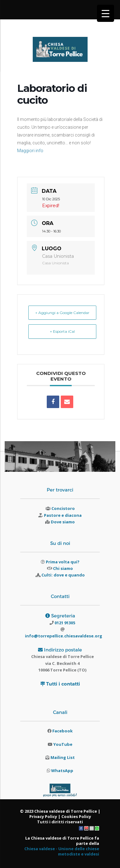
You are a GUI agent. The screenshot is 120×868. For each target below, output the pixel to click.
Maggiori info (30, 151)
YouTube (63, 744)
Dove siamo (63, 522)
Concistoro (63, 508)
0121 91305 (64, 623)
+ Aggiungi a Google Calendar (62, 313)
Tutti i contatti (63, 684)
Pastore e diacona (63, 515)
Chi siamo (63, 568)
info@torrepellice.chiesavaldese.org (64, 636)
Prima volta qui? (63, 562)
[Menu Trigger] (106, 13)
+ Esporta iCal (62, 331)
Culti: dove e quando (63, 575)
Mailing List (63, 757)
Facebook (62, 731)
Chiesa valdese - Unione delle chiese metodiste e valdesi (62, 851)
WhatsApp (62, 771)
